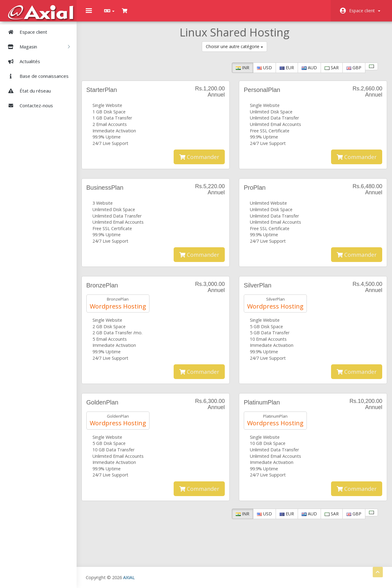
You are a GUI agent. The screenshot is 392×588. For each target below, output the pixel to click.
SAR (327, 72)
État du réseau (27, 91)
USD (260, 72)
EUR (283, 72)
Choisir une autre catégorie (234, 51)
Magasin (36, 47)
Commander (199, 161)
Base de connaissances (36, 76)
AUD (305, 72)
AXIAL (129, 577)
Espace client (365, 11)
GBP (350, 72)
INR (238, 72)
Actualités (22, 61)
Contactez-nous (28, 105)
